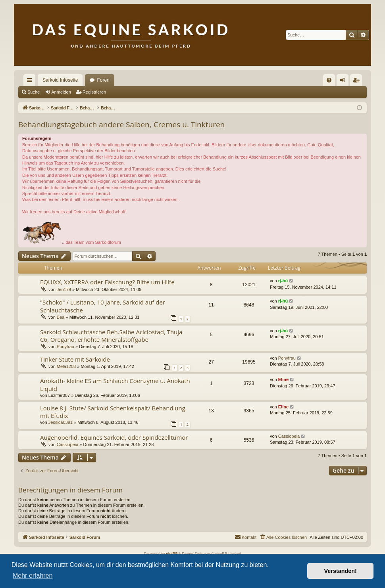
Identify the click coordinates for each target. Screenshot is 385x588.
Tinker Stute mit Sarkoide (75, 359)
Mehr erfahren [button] (33, 576)
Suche (34, 92)
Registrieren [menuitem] (358, 82)
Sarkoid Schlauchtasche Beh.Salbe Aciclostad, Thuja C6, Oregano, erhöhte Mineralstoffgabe (111, 336)
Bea (61, 317)
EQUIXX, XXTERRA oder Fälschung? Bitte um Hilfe (107, 282)
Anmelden (61, 92)
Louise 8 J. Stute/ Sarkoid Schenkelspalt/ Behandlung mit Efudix (113, 412)
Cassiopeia (67, 444)
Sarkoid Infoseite (60, 80)
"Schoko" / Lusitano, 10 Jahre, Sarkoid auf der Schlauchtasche (103, 306)
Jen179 (64, 289)
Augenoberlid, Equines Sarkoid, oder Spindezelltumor (114, 437)
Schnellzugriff (31, 82)
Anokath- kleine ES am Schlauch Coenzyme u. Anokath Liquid (115, 384)
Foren (103, 80)
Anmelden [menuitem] (344, 82)
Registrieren (94, 92)
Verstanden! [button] (341, 571)
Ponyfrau (65, 347)
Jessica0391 (61, 422)
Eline (283, 379)
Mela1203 (66, 366)
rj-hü (283, 281)
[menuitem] (329, 80)
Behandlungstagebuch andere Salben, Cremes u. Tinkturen (121, 124)
